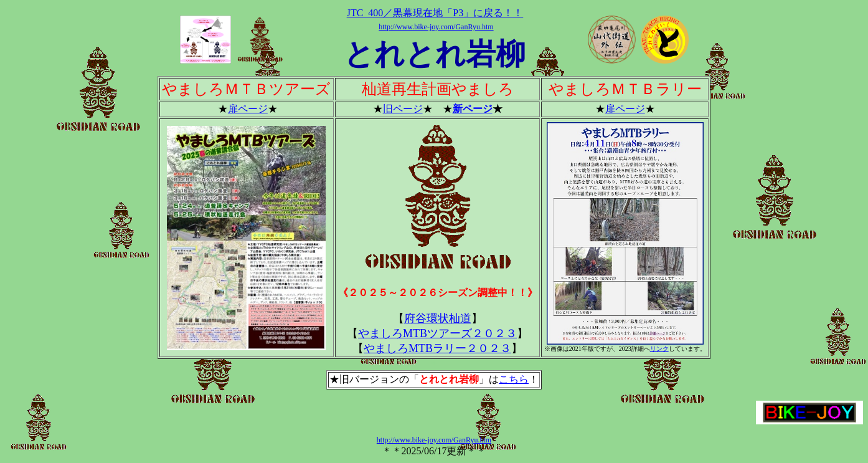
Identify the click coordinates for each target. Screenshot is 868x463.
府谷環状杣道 (438, 318)
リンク (659, 349)
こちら (514, 379)
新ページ (473, 109)
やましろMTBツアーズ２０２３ (437, 333)
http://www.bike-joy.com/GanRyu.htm (436, 27)
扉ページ (248, 109)
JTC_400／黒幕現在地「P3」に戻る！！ (435, 13)
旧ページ (403, 109)
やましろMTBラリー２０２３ (437, 348)
